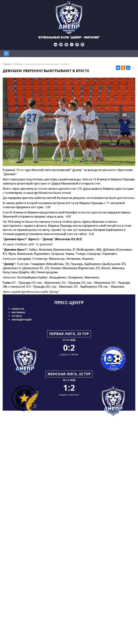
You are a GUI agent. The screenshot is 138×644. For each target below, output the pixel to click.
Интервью (19, 312)
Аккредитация (22, 320)
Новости (18, 309)
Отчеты (17, 316)
